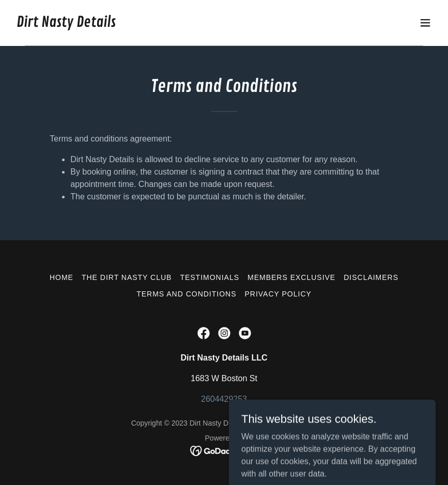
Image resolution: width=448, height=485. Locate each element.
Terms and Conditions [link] (186, 294)
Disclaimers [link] (371, 277)
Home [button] (61, 277)
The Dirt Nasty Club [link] (127, 277)
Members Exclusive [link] (291, 277)
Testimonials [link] (210, 277)
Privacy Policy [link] (278, 294)
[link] (66, 24)
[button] (425, 23)
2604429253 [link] (224, 399)
